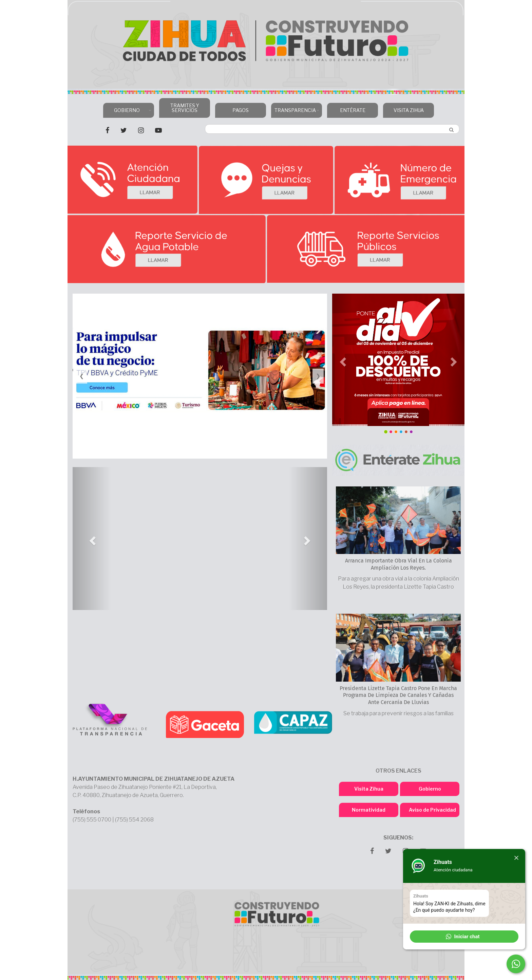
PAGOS (241, 110)
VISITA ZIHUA (409, 110)
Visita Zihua (369, 789)
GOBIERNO (128, 113)
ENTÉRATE (353, 110)
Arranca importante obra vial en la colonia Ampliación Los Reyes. (398, 564)
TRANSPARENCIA (296, 113)
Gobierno (430, 789)
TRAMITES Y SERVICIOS (185, 108)
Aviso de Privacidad (432, 810)
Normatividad (369, 810)
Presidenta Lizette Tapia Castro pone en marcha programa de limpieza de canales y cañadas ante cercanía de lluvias (398, 695)
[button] (92, 539)
